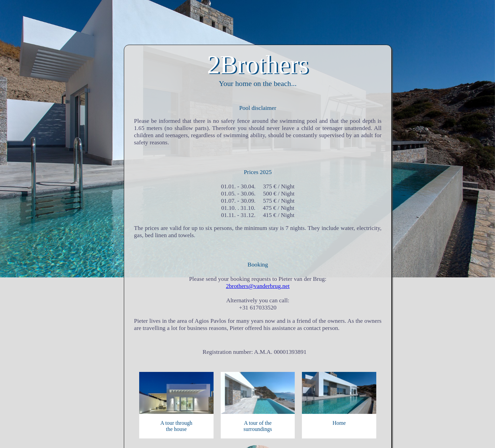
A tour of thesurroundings (258, 426)
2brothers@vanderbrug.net (258, 286)
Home (339, 423)
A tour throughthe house (176, 426)
